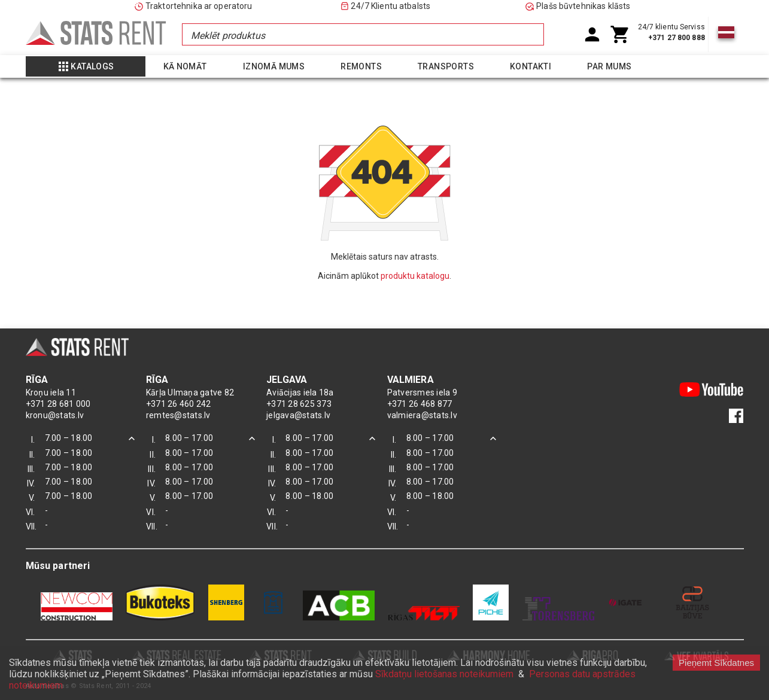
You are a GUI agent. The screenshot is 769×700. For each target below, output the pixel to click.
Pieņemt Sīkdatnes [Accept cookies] (716, 663)
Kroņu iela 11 (51, 392)
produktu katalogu (415, 276)
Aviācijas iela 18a (300, 392)
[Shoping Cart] (620, 34)
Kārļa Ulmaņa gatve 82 (190, 392)
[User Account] (592, 34)
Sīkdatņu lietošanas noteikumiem (444, 674)
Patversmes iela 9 (422, 392)
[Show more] (86, 66)
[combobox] (363, 34)
